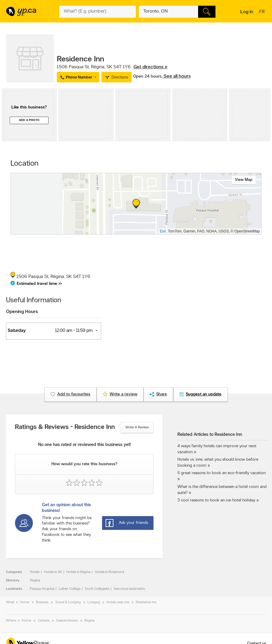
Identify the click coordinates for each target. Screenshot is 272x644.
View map (244, 180)
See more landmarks (129, 589)
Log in (247, 12)
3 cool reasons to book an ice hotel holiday (216, 500)
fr (263, 12)
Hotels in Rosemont (110, 572)
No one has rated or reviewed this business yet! (84, 445)
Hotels (35, 572)
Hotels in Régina (78, 572)
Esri (163, 231)
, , (112, 67)
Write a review (137, 427)
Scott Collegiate (97, 589)
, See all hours (176, 76)
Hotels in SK (53, 572)
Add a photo (29, 120)
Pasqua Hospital (42, 589)
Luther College (70, 589)
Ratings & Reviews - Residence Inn (65, 427)
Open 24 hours (147, 77)
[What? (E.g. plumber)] (98, 12)
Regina (35, 580)
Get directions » (150, 67)
